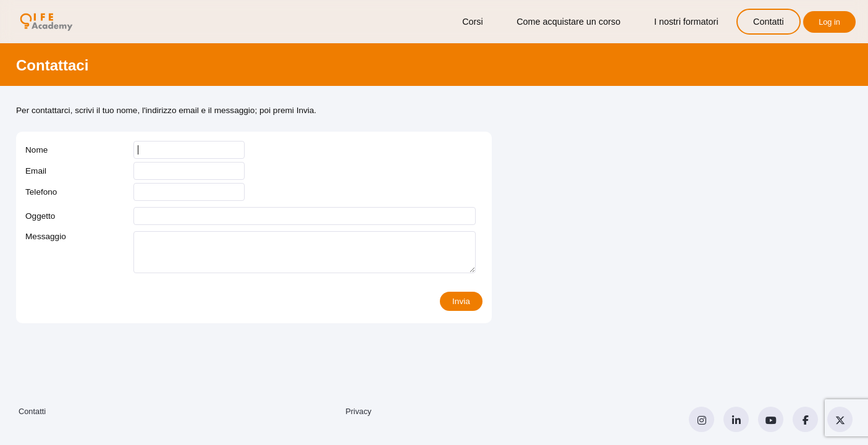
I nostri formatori (686, 22)
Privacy (358, 411)
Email (36, 171)
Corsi (473, 22)
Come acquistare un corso (568, 22)
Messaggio (46, 236)
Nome (36, 150)
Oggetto (40, 216)
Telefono (41, 192)
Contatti (769, 22)
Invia (461, 301)
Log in (829, 22)
